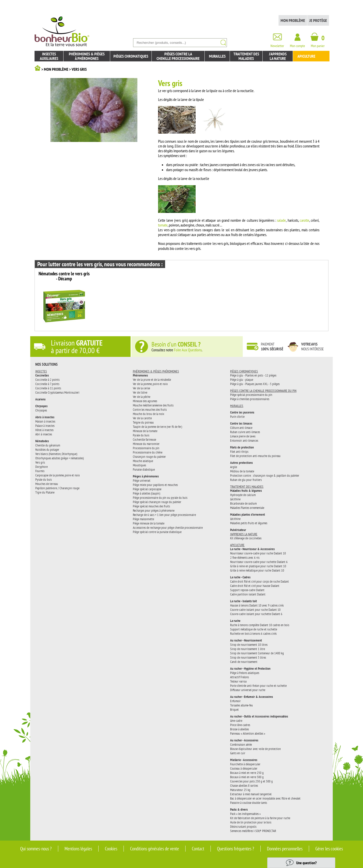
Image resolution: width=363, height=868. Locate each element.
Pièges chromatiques (131, 56)
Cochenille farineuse (144, 439)
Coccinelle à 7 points (47, 384)
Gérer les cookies (329, 849)
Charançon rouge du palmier (149, 457)
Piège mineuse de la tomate (149, 523)
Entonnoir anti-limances (244, 440)
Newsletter (277, 44)
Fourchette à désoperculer (245, 764)
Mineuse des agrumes (145, 401)
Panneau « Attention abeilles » (248, 733)
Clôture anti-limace (241, 428)
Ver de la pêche (142, 397)
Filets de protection (242, 447)
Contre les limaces (241, 423)
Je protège (318, 20)
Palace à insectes (45, 426)
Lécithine (235, 499)
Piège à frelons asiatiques (245, 673)
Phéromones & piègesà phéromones (87, 56)
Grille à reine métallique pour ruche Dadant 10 (257, 570)
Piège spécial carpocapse (147, 489)
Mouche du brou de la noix (148, 414)
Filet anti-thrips (239, 451)
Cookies (111, 849)
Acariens (40, 399)
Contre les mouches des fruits (150, 409)
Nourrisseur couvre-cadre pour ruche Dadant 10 (258, 553)
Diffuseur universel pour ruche (248, 690)
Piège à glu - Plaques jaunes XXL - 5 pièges (255, 384)
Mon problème (293, 20)
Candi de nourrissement (244, 662)
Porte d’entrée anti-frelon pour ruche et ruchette (258, 686)
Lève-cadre (236, 721)
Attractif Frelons (239, 677)
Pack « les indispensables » (245, 814)
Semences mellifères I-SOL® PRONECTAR (253, 831)
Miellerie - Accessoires (244, 760)
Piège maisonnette (143, 519)
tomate (163, 225)
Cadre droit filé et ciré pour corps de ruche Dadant (260, 581)
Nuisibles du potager (47, 449)
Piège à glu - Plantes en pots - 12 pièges (253, 375)
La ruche (235, 621)
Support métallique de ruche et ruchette (254, 629)
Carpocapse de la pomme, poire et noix (57, 475)
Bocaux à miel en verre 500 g (247, 777)
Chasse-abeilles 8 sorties (244, 785)
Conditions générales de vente (155, 849)
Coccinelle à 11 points (48, 388)
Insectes (41, 371)
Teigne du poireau (143, 422)
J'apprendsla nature (278, 56)
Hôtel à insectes (44, 430)
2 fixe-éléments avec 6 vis (245, 557)
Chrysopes (41, 406)
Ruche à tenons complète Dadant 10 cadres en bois (260, 625)
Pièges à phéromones (146, 476)
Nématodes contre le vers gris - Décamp (64, 276)
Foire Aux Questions (188, 350)
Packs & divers (239, 809)
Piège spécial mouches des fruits (151, 506)
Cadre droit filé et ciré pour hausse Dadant (255, 586)
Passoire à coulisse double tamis (249, 803)
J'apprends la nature (244, 534)
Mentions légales (78, 849)
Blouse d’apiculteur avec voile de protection (255, 749)
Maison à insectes (45, 421)
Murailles (217, 56)
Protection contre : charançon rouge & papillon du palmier (265, 475)
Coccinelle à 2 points (47, 380)
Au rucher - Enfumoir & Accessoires (252, 697)
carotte (305, 220)
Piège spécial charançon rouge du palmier (157, 502)
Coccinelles (42, 375)
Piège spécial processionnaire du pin (251, 395)
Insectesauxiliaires (49, 56)
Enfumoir (235, 701)
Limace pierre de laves (243, 436)
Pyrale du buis (43, 479)
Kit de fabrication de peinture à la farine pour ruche (260, 818)
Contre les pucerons (242, 412)
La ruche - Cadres (240, 577)
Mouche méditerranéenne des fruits (153, 405)
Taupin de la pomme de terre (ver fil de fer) (157, 427)
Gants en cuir (238, 753)
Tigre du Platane (45, 492)
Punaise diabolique (144, 469)
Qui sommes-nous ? (36, 849)
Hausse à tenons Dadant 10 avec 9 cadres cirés (257, 605)
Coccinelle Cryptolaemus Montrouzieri (57, 392)
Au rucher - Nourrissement (246, 640)
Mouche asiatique (143, 461)
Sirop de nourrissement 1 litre (248, 649)
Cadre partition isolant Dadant (248, 594)
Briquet (234, 709)
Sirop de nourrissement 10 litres (249, 645)
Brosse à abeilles (239, 729)
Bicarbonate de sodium (243, 503)
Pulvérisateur (238, 530)
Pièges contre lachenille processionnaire (178, 56)
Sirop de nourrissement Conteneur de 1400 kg (257, 653)
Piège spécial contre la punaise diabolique (157, 532)
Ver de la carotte (142, 418)
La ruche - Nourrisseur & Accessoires (252, 549)
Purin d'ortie (237, 417)
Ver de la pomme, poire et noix (150, 384)
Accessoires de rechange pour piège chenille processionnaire (168, 527)
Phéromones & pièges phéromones (156, 371)
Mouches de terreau (47, 484)
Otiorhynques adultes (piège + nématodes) (59, 458)
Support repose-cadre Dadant (247, 590)
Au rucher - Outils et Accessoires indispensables (259, 716)
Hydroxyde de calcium (243, 495)
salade (281, 220)
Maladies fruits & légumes (246, 491)
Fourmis (40, 471)
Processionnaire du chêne (148, 452)
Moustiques (139, 465)
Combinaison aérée (241, 744)
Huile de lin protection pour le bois (251, 822)
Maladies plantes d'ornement (248, 515)
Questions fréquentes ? (236, 849)
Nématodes (42, 441)
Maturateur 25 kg (240, 790)
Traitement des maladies (246, 56)
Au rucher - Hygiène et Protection (250, 669)
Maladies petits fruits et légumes (249, 523)
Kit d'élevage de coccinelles (246, 538)
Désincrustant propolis (243, 826)
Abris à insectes (45, 417)
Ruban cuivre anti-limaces (245, 432)
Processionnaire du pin (146, 448)
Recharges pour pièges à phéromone (154, 510)
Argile (234, 467)
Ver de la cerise (141, 388)
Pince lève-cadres (240, 725)
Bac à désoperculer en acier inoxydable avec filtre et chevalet (265, 798)
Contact (198, 849)
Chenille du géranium (48, 445)
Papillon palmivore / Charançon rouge (57, 488)
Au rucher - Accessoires (244, 740)
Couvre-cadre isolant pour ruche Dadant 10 (255, 610)
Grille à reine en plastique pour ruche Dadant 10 (258, 566)
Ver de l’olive (140, 392)
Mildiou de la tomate (242, 471)
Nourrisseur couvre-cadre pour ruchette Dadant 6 (259, 562)
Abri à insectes (44, 434)
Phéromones (140, 375)
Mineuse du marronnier (146, 444)
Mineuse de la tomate (145, 431)
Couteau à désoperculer (244, 768)
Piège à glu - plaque (242, 380)
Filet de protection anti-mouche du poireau (255, 456)
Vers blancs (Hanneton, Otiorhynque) (56, 454)
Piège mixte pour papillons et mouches (155, 485)
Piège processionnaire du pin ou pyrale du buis (160, 498)
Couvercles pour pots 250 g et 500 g (251, 781)
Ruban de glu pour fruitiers (246, 480)
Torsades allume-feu (241, 705)
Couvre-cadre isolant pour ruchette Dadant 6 (256, 614)
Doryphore (41, 467)
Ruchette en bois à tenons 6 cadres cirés (253, 633)
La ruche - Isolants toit (244, 601)
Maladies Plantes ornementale (247, 508)
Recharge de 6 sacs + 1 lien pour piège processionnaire (164, 515)
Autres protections (241, 463)
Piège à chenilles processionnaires (250, 399)
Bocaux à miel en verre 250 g (247, 773)
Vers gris (40, 462)
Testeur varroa (238, 681)
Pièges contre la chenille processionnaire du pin (263, 391)
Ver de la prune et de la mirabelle (152, 380)
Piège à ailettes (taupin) (146, 493)
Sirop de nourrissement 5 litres (248, 657)
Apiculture (306, 56)
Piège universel (142, 480)
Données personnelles (285, 849)
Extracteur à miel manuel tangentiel (251, 794)
